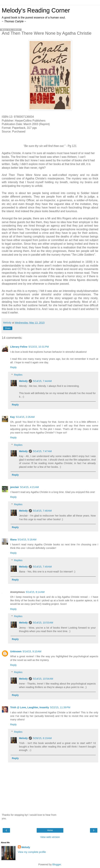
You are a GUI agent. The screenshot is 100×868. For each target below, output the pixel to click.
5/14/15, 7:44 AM (42, 381)
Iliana (13, 540)
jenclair (15, 487)
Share (8, 328)
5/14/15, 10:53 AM (43, 623)
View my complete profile (32, 852)
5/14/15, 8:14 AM (35, 592)
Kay (12, 417)
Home (50, 830)
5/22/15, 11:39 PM (60, 707)
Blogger (57, 864)
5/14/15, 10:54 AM (43, 679)
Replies (18, 375)
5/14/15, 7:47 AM (42, 451)
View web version (50, 837)
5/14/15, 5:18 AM (27, 540)
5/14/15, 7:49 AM (42, 567)
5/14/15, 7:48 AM (42, 511)
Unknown (16, 651)
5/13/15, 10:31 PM (39, 347)
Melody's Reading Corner (36, 10)
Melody (23, 381)
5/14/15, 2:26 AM (25, 417)
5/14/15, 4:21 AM (29, 487)
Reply (13, 367)
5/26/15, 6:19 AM (42, 738)
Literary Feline (19, 347)
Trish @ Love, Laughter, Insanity (30, 707)
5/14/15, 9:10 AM (32, 651)
